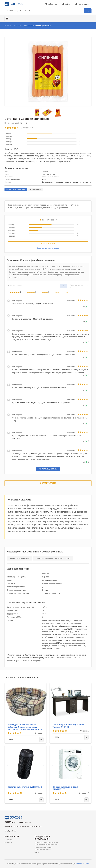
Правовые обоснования (43, 847)
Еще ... (37, 852)
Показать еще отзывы (48, 469)
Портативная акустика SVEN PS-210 (25, 787)
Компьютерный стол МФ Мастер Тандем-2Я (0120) (68, 726)
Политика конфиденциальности (46, 845)
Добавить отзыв (48, 483)
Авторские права (83, 864)
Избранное (35, 189)
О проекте (8, 842)
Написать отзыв (48, 244)
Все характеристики (16, 189)
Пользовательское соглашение (46, 842)
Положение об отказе (43, 850)
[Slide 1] (37, 113)
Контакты (8, 840)
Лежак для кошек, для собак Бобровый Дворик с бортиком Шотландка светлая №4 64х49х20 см (25, 727)
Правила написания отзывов (48, 248)
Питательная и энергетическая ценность (53, 558)
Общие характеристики (19, 558)
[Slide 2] (47, 113)
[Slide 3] (58, 113)
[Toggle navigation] (7, 19)
